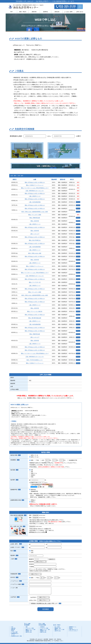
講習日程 (34, 12)
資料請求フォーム (73, 627)
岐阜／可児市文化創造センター (35, 360)
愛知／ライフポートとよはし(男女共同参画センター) (35, 188)
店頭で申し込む (29, 632)
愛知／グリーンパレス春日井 (35, 311)
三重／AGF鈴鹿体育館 (35, 202)
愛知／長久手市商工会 (35, 240)
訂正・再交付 (57, 625)
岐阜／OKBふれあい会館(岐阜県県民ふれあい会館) (35, 212)
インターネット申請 (30, 628)
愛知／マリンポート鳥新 (35, 215)
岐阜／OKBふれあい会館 (35, 253)
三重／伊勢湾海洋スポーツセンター (35, 191)
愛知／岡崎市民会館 (35, 218)
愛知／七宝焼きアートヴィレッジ (35, 185)
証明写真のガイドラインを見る (37, 532)
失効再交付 (42, 627)
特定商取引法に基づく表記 (44, 603)
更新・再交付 (23, 12)
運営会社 (71, 628)
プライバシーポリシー (74, 631)
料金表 (13, 631)
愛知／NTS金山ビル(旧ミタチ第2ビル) (35, 182)
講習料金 (45, 12)
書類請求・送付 (29, 631)
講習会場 (57, 12)
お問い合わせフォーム (74, 630)
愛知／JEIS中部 (35, 221)
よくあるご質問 (68, 12)
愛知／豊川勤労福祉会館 (35, 318)
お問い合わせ (80, 12)
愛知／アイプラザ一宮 (35, 282)
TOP (11, 12)
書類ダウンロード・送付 (31, 630)
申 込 (78, 202)
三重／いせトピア (35, 234)
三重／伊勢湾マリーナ (35, 196)
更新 (27, 627)
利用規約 (33, 603)
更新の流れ (13, 628)
